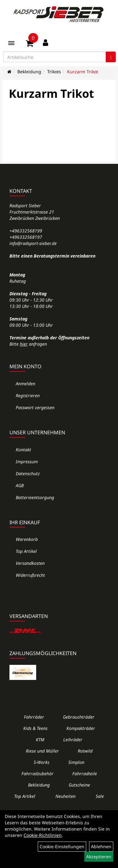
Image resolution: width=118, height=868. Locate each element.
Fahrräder (34, 717)
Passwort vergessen (35, 407)
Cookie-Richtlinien (43, 835)
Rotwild (85, 751)
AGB (20, 485)
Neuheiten (65, 796)
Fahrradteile (85, 773)
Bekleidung (29, 72)
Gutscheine (79, 785)
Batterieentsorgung (35, 497)
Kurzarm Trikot (83, 72)
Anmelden (25, 384)
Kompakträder (81, 728)
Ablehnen (101, 846)
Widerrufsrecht (30, 575)
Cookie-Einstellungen (62, 846)
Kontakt (23, 450)
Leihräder (73, 740)
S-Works (42, 762)
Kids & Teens (35, 728)
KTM (40, 740)
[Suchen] (111, 57)
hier (24, 344)
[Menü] (11, 43)
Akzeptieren (99, 857)
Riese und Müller (42, 751)
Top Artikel (26, 551)
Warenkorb (27, 539)
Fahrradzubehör (37, 773)
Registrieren (28, 395)
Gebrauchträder (79, 717)
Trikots (54, 72)
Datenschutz (28, 473)
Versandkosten (30, 563)
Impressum (27, 462)
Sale (100, 796)
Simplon (76, 762)
